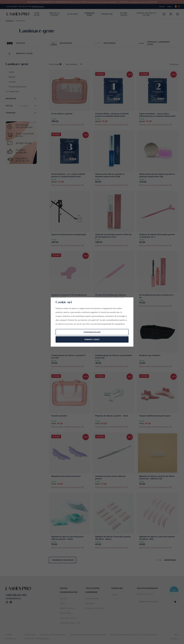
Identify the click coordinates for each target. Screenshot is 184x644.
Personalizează (92, 332)
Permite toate (92, 339)
